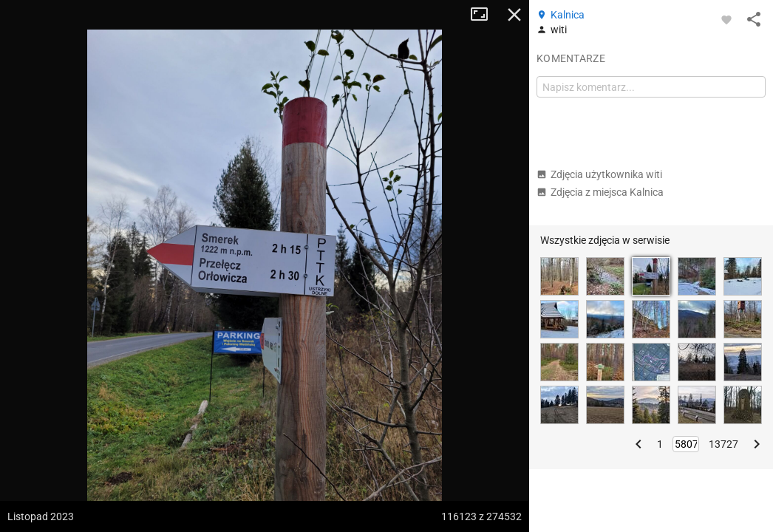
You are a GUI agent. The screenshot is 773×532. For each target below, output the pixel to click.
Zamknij (514, 15)
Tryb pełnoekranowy (485, 15)
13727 (723, 444)
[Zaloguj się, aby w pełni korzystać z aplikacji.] (726, 19)
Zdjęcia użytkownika (599, 174)
